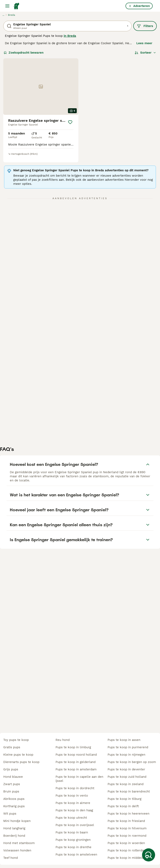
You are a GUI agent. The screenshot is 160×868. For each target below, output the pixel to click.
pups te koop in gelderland (76, 762)
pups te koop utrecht (71, 818)
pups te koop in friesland (126, 821)
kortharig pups (14, 806)
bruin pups (11, 791)
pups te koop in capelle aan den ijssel (79, 779)
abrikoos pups (14, 799)
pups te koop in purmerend (128, 747)
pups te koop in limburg (73, 747)
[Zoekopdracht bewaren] (149, 855)
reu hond (63, 740)
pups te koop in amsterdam (76, 769)
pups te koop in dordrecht (75, 788)
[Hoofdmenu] (7, 6)
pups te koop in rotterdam (127, 850)
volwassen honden (17, 850)
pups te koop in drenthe (73, 847)
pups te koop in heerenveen (128, 814)
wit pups (10, 814)
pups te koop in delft (123, 806)
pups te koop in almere (73, 803)
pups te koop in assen (124, 740)
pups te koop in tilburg (124, 799)
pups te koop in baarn (72, 832)
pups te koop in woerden (126, 843)
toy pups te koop (16, 740)
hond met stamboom (19, 843)
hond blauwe (13, 777)
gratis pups (12, 747)
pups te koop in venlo (72, 796)
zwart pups (12, 784)
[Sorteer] (145, 53)
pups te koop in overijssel (75, 825)
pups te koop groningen (73, 840)
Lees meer (144, 43)
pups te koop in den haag (74, 810)
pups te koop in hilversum (127, 828)
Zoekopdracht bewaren (24, 53)
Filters (145, 26)
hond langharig (14, 828)
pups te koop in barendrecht (129, 791)
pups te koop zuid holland (127, 777)
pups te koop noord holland (76, 755)
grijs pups (11, 769)
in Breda (70, 36)
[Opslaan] (70, 122)
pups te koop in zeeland (126, 784)
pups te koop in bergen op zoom (132, 762)
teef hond (11, 858)
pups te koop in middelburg (128, 858)
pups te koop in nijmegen (126, 755)
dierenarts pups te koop (21, 762)
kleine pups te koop (18, 755)
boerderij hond (14, 836)
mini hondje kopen (17, 821)
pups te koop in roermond (127, 836)
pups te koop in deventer (126, 769)
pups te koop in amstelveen (76, 854)
